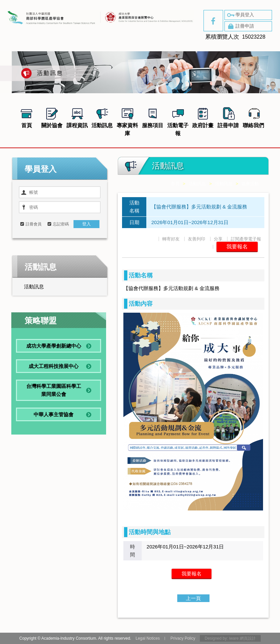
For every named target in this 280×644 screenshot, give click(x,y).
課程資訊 (77, 117)
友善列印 (197, 239)
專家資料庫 (127, 121)
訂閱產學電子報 (246, 239)
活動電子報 (178, 121)
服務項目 (153, 117)
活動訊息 (102, 117)
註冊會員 (34, 224)
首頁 (27, 117)
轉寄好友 (171, 239)
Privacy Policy (183, 638)
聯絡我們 (253, 117)
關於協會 (52, 117)
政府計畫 (203, 117)
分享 (218, 239)
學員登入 (240, 15)
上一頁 (193, 598)
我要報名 (237, 247)
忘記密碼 (61, 224)
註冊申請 (240, 26)
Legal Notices (148, 638)
